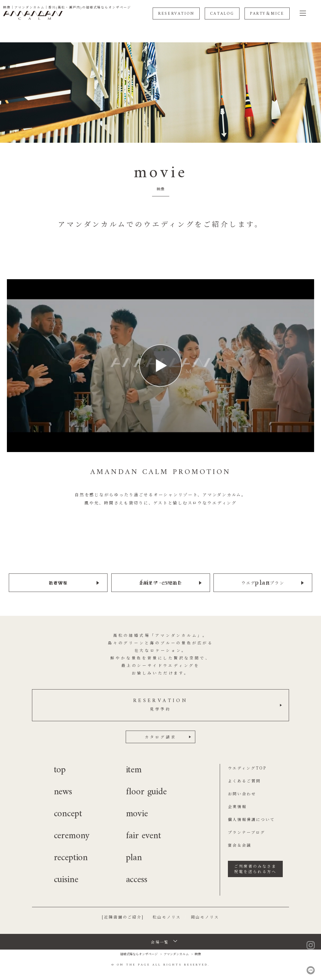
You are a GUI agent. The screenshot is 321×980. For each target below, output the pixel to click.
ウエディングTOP (247, 767)
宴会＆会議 (240, 845)
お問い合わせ (242, 793)
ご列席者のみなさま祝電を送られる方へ (255, 868)
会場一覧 (160, 942)
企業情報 (237, 806)
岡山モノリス (205, 916)
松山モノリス (167, 916)
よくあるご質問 (244, 780)
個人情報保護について (251, 819)
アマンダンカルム (176, 953)
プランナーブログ (247, 832)
